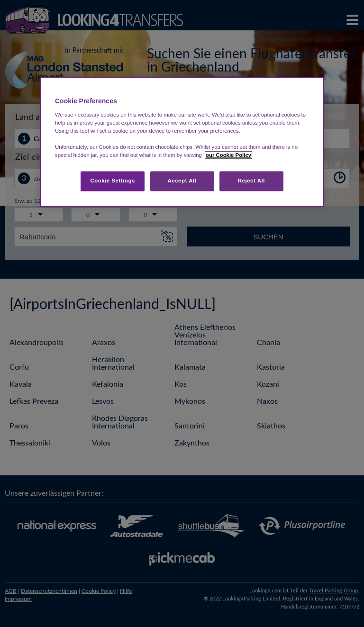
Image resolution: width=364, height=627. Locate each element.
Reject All (251, 181)
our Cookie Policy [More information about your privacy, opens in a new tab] (228, 155)
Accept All (182, 181)
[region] (182, 142)
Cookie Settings (113, 181)
